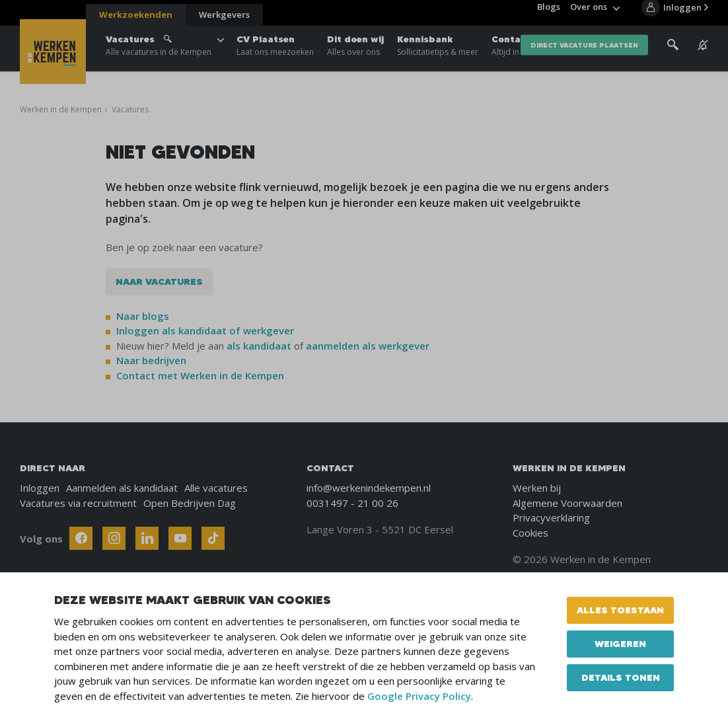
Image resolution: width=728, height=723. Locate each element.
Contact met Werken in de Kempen (200, 375)
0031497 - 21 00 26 (352, 503)
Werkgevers (224, 15)
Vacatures (159, 53)
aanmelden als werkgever (368, 346)
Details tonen (621, 677)
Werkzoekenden (136, 15)
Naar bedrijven (153, 360)
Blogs (549, 13)
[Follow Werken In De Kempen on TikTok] (213, 538)
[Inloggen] (675, 15)
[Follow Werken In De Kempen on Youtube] (180, 538)
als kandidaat (259, 346)
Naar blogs (143, 316)
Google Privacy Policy (419, 696)
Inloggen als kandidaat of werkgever (205, 330)
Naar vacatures (159, 282)
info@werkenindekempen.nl (369, 488)
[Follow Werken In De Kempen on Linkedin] (147, 538)
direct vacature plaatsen (584, 53)
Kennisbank (438, 53)
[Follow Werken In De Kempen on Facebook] (81, 538)
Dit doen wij (355, 53)
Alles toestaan (620, 610)
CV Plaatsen (275, 53)
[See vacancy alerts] (703, 53)
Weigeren (620, 644)
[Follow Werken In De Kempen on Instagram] (114, 538)
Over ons (589, 13)
